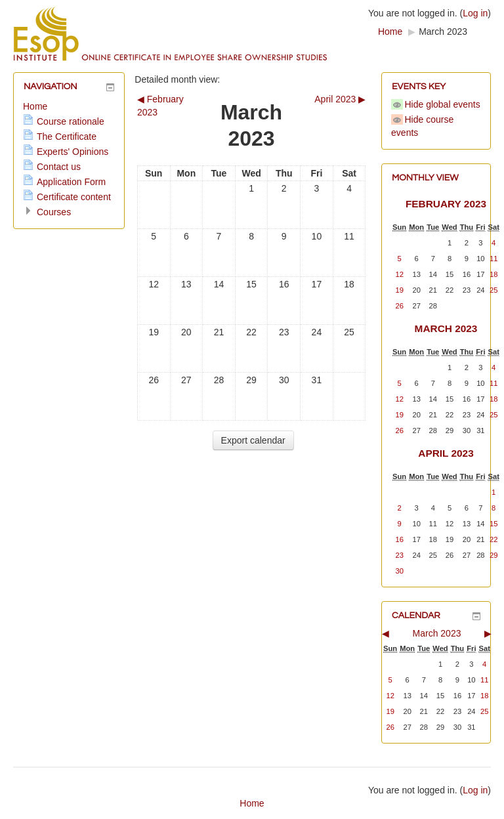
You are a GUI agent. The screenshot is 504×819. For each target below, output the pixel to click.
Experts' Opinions (73, 152)
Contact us (59, 167)
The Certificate (67, 136)
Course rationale (71, 121)
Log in (475, 13)
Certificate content (74, 197)
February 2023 (446, 204)
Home (390, 31)
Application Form (71, 182)
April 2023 (446, 453)
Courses (54, 212)
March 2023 (443, 31)
